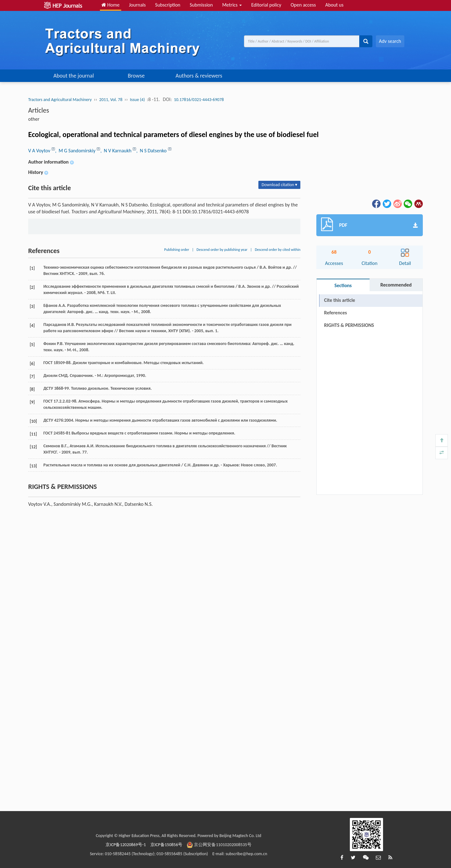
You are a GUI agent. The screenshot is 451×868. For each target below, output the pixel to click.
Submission (201, 5)
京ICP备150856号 (166, 845)
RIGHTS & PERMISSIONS (349, 325)
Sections (343, 285)
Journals (137, 5)
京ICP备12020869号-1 (126, 845)
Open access (303, 5)
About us (334, 5)
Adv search (390, 41)
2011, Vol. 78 (111, 100)
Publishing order (177, 250)
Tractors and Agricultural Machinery (60, 100)
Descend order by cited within (278, 250)
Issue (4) (137, 100)
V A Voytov (40, 151)
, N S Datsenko (152, 151)
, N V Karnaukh (116, 151)
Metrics (232, 5)
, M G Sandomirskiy (76, 151)
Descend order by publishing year (222, 250)
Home (111, 5)
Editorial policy (266, 5)
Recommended (396, 285)
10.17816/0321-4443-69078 (199, 100)
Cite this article (340, 300)
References (336, 313)
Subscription (168, 5)
